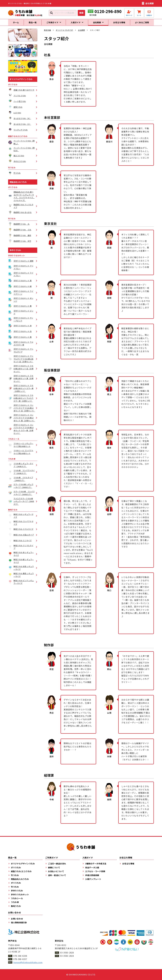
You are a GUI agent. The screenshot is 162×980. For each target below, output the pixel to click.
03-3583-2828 (67, 953)
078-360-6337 (20, 959)
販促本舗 (47, 33)
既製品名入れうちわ (18, 184)
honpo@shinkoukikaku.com (28, 962)
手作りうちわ (15, 252)
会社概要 (81, 33)
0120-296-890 (108, 11)
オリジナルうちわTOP (64, 33)
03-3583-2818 (67, 956)
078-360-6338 (20, 956)
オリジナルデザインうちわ (21, 82)
